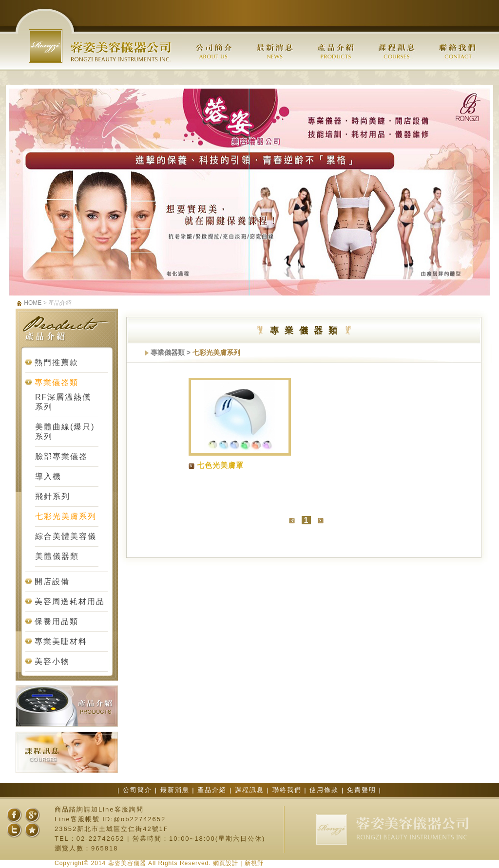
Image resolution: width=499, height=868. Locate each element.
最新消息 (176, 790)
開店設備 (52, 582)
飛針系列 (53, 496)
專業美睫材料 (61, 641)
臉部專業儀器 (61, 456)
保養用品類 (57, 621)
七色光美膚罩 (220, 465)
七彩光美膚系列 (66, 516)
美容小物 (52, 661)
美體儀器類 (57, 556)
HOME (33, 303)
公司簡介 (139, 790)
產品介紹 (213, 790)
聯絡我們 (288, 790)
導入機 (48, 476)
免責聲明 (363, 790)
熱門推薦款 (57, 362)
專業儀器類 (57, 382)
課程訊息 (251, 790)
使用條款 (326, 790)
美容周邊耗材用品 (70, 601)
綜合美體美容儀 (66, 536)
